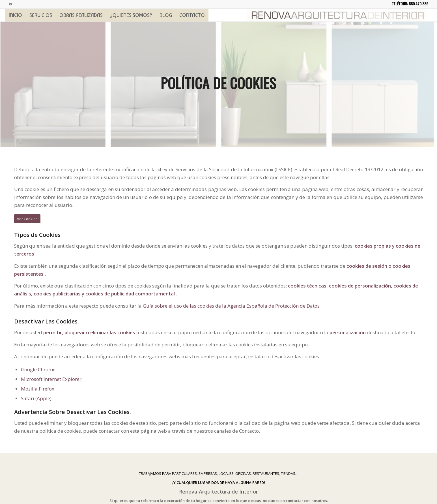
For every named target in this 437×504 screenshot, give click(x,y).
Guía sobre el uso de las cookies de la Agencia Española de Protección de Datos (231, 306)
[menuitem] (15, 15)
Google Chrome (38, 369)
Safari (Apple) (36, 398)
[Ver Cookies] (27, 219)
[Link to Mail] (10, 4)
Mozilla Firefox (38, 389)
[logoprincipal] (338, 15)
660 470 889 (418, 4)
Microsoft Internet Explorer (51, 379)
